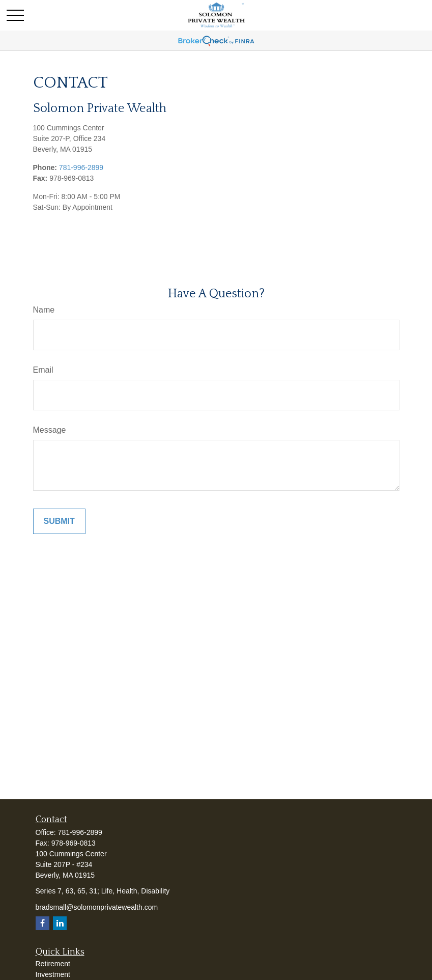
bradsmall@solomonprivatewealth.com (97, 907)
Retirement (53, 964)
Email (43, 370)
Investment (53, 974)
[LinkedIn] (60, 923)
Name (44, 310)
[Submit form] (59, 521)
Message (50, 430)
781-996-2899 (81, 167)
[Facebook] (42, 923)
